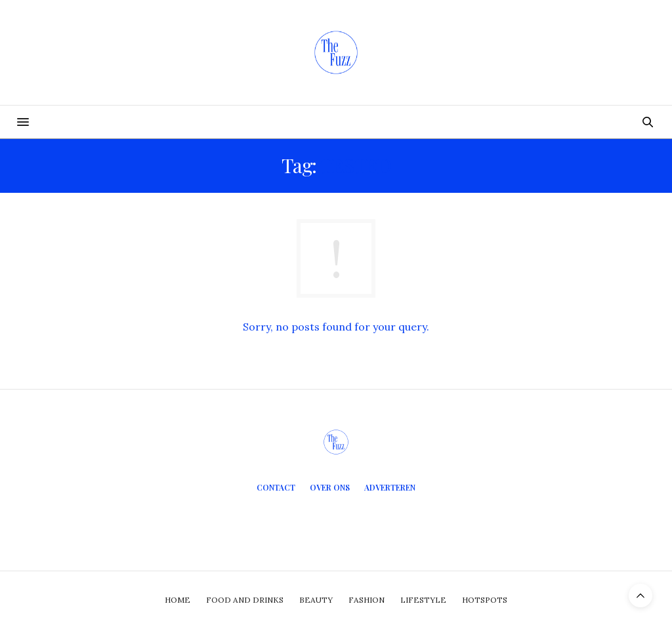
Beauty (316, 600)
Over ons (330, 487)
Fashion (367, 600)
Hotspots (485, 600)
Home (178, 600)
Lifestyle (423, 600)
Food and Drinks (245, 600)
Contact (276, 487)
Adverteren (390, 487)
